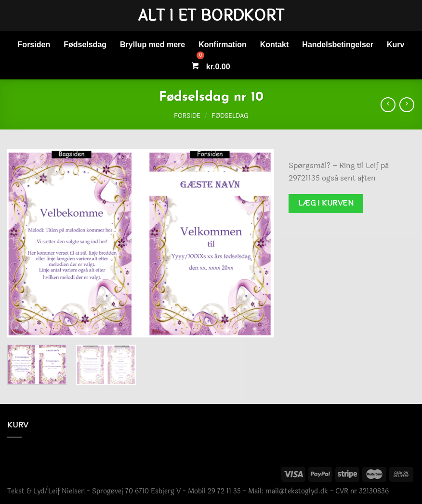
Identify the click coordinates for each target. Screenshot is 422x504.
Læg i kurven (326, 203)
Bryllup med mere (152, 45)
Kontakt (275, 45)
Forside (187, 116)
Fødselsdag (85, 45)
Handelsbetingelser (338, 45)
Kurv (396, 45)
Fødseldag (230, 116)
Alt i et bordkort (211, 16)
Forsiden (34, 45)
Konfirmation (223, 45)
